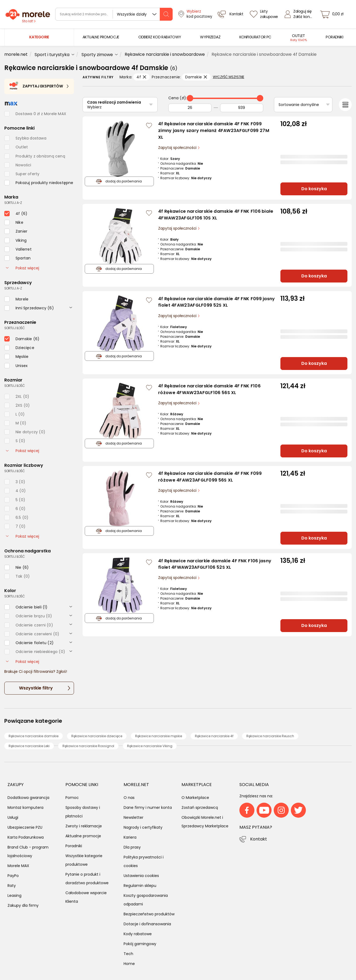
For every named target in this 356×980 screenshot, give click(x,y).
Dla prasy (132, 847)
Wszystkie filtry (36, 688)
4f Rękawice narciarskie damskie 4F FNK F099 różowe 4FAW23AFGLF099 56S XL (210, 477)
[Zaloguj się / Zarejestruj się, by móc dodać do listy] (149, 126)
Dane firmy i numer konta (148, 808)
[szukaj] (166, 14)
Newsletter (133, 817)
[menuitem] (101, 37)
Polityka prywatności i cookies (144, 861)
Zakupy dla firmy (23, 905)
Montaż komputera (25, 808)
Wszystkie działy (132, 14)
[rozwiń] (71, 307)
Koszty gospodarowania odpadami (146, 900)
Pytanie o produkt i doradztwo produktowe (87, 879)
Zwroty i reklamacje (84, 826)
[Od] (190, 108)
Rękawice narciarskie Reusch (270, 736)
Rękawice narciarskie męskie (159, 736)
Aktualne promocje (83, 836)
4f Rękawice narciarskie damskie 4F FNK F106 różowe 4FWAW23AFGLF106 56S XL (209, 389)
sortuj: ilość (14, 328)
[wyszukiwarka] (114, 14)
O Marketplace (195, 798)
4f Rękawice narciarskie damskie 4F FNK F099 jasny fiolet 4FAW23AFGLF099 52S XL (217, 302)
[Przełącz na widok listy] (345, 105)
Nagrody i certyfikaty (143, 827)
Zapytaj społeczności (178, 148)
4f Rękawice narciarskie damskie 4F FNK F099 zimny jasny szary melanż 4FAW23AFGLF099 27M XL (214, 130)
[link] (101, 37)
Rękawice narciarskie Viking (150, 746)
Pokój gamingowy (140, 944)
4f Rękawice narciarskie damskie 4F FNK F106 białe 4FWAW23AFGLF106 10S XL (216, 215)
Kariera (130, 837)
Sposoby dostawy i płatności (83, 812)
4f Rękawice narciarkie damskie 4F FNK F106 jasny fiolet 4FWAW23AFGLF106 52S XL (215, 564)
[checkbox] (39, 183)
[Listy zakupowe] (265, 14)
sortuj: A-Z (13, 203)
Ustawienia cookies (141, 876)
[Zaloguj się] (300, 14)
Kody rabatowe (138, 934)
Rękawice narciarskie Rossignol (88, 746)
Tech (128, 954)
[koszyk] (333, 14)
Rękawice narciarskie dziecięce (97, 736)
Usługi (13, 817)
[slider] (190, 98)
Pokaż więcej (23, 268)
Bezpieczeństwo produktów (149, 914)
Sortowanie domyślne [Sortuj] (299, 105)
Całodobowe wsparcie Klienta (86, 897)
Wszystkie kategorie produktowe (84, 860)
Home (129, 964)
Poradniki (74, 846)
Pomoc (72, 798)
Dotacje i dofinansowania (147, 924)
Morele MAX (18, 866)
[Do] (242, 108)
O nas (129, 798)
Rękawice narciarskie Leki (29, 746)
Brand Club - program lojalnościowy (28, 851)
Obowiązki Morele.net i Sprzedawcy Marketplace (205, 822)
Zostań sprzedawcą (200, 808)
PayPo (13, 876)
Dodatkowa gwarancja (28, 798)
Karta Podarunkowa (26, 837)
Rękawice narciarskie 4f (214, 736)
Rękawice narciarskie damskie (34, 736)
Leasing (14, 895)
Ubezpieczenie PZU (25, 827)
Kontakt (259, 839)
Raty (12, 886)
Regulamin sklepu (140, 886)
